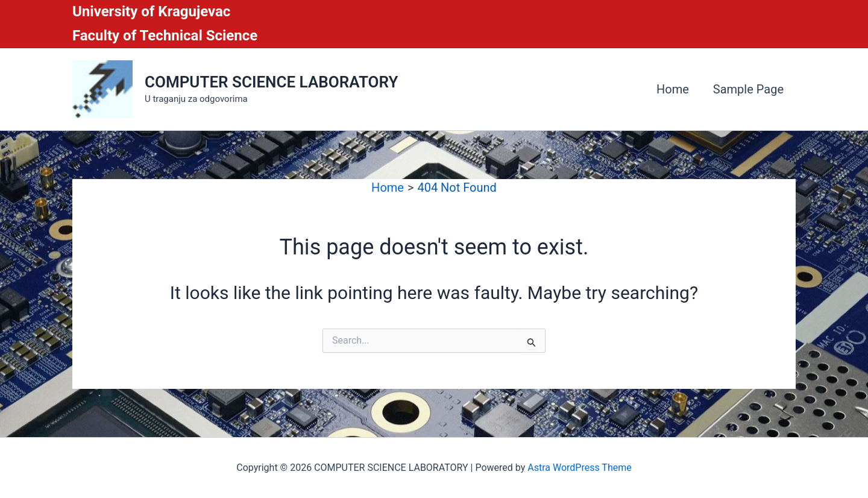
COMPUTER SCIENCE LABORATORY (271, 82)
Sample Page (748, 89)
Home (673, 89)
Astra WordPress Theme (579, 468)
